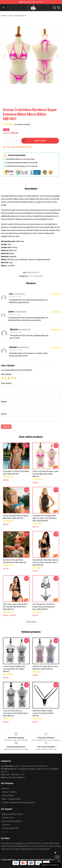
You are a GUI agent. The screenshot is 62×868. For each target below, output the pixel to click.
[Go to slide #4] (46, 99)
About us (5, 788)
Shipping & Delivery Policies (12, 814)
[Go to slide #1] (7, 99)
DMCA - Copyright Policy (11, 799)
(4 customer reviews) (22, 124)
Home (4, 16)
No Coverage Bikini (18, 16)
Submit (6, 427)
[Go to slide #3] (33, 99)
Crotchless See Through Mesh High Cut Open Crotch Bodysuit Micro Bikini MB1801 (45, 518)
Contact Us (6, 825)
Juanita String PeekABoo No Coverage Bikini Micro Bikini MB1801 (14, 669)
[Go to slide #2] (20, 99)
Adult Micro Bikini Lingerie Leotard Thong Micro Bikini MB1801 (43, 713)
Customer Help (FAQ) (10, 828)
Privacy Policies (8, 795)
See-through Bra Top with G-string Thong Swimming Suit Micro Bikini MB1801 (44, 607)
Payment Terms (8, 818)
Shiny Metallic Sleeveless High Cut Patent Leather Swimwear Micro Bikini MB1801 (46, 562)
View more (31, 622)
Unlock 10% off (57, 857)
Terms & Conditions (9, 792)
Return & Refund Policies (11, 821)
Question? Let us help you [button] (50, 865)
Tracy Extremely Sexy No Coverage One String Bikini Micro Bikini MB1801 (16, 713)
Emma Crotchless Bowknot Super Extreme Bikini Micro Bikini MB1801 (46, 474)
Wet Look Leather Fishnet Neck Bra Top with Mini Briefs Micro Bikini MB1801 (15, 607)
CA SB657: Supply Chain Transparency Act (18, 803)
